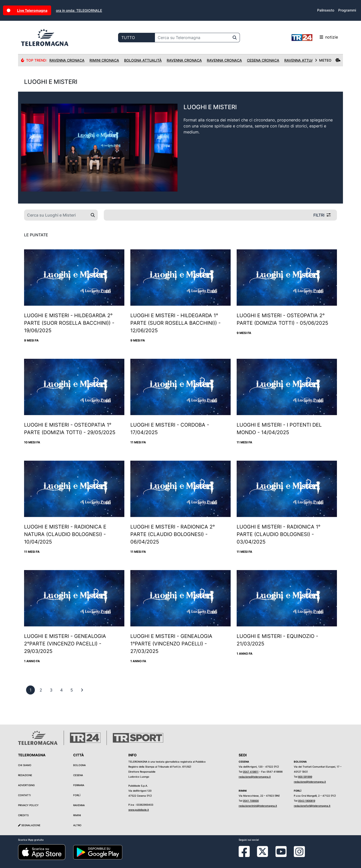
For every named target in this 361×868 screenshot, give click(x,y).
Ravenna (79, 805)
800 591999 (305, 777)
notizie (315, 38)
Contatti (24, 795)
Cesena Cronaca (263, 60)
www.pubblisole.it (139, 810)
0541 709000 (251, 801)
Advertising (26, 785)
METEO (328, 60)
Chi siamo (25, 765)
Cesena (78, 775)
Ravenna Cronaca (67, 60)
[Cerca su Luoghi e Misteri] (56, 215)
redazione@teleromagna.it (255, 777)
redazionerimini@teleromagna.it (258, 806)
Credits (23, 815)
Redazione (25, 775)
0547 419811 (251, 772)
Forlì (77, 795)
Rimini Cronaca (104, 60)
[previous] (30, 690)
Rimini (77, 815)
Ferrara (79, 785)
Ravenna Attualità (303, 60)
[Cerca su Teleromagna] (192, 38)
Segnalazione (29, 825)
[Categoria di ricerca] (137, 38)
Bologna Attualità (143, 60)
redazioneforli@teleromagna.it (312, 806)
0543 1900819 (307, 801)
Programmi (347, 10)
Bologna (79, 765)
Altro (77, 825)
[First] (82, 690)
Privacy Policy (28, 805)
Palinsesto (326, 10)
